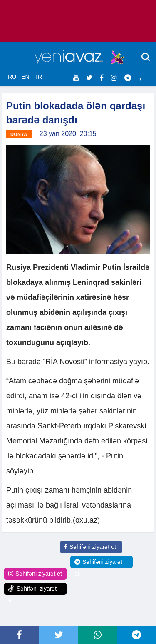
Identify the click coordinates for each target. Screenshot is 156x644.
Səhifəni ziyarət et (90, 547)
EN (25, 77)
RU (12, 77)
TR (38, 77)
